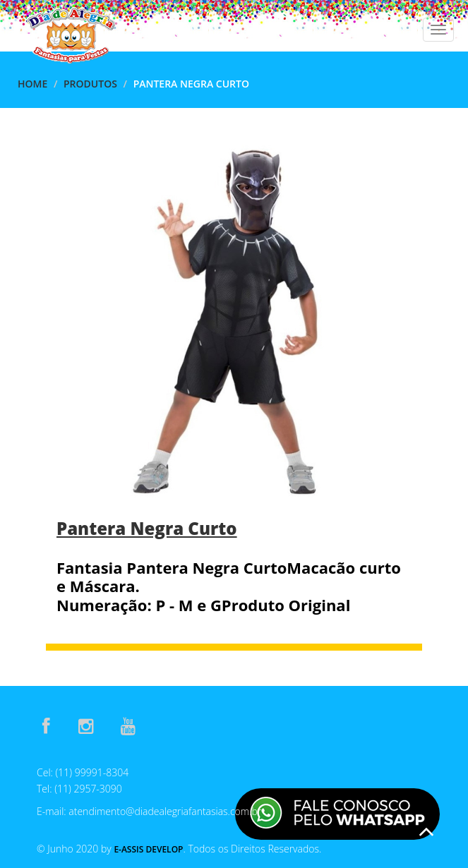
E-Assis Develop (148, 849)
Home (32, 84)
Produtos (90, 84)
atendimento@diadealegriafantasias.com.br (165, 811)
